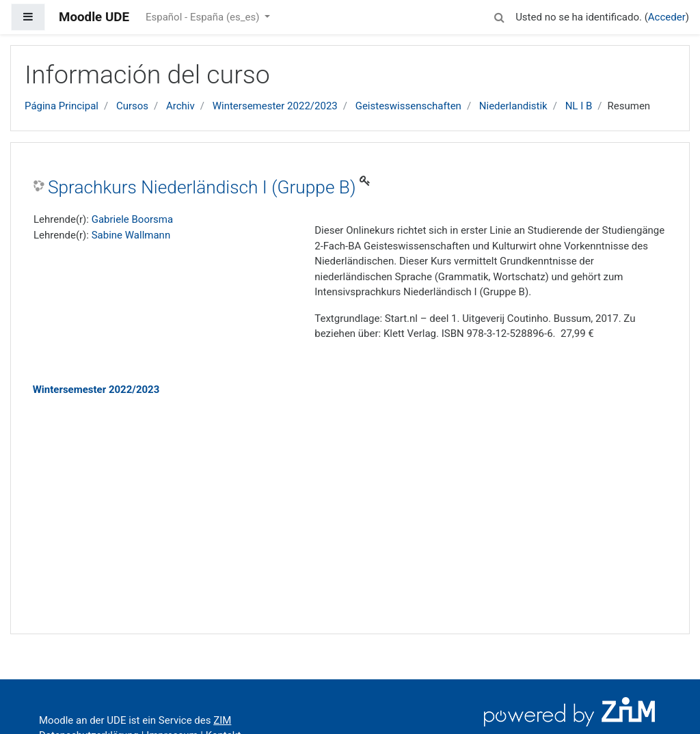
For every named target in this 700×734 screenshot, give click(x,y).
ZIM (222, 720)
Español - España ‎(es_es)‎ (204, 17)
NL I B (579, 106)
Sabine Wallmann (131, 235)
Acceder (667, 17)
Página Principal (62, 106)
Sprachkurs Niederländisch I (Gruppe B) (202, 187)
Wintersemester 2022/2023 (275, 106)
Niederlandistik (513, 106)
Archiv (180, 106)
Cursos (132, 106)
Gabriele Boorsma (132, 219)
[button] (499, 15)
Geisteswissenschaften (408, 106)
